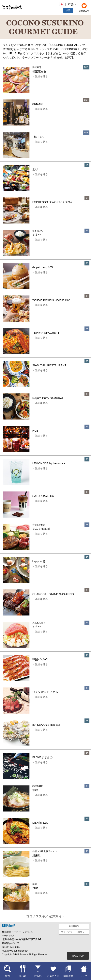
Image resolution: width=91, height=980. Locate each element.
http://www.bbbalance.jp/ (15, 951)
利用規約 (74, 926)
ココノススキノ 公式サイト (45, 916)
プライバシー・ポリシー (74, 932)
